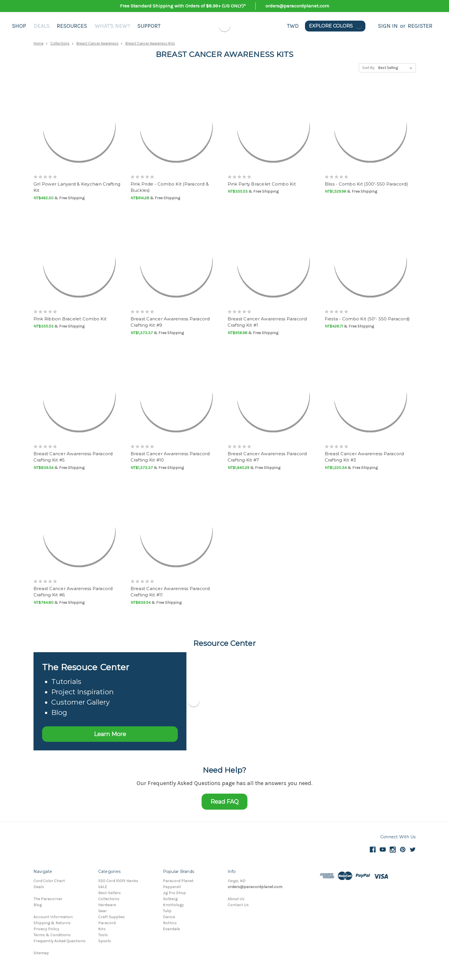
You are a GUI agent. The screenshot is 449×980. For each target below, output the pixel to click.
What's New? (113, 26)
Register (420, 26)
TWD (293, 26)
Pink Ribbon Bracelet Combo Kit (70, 319)
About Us (236, 899)
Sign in (388, 26)
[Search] (372, 26)
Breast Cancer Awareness (98, 43)
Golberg (170, 899)
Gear (103, 911)
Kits (102, 929)
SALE (103, 887)
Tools (103, 935)
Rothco (170, 923)
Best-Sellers (110, 893)
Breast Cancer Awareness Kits (150, 43)
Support (149, 26)
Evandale (171, 929)
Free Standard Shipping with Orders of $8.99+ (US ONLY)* (183, 6)
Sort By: (369, 68)
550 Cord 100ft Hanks (118, 881)
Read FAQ (224, 802)
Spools (105, 941)
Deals (42, 26)
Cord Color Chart (49, 881)
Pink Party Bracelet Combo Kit (262, 184)
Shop (19, 26)
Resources (72, 26)
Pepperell (172, 887)
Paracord (107, 923)
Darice (169, 917)
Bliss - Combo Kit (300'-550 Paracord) (366, 184)
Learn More (110, 734)
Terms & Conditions (52, 935)
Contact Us (238, 905)
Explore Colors (336, 26)
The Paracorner (48, 899)
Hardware (107, 905)
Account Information (53, 917)
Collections (60, 43)
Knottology (173, 905)
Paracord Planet (178, 881)
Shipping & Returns (52, 923)
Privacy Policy (46, 929)
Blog (38, 905)
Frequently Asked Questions (60, 941)
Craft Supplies (112, 917)
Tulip (167, 911)
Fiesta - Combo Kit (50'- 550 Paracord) (367, 319)
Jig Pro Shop (174, 893)
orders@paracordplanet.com (297, 6)
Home (39, 43)
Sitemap (41, 953)
